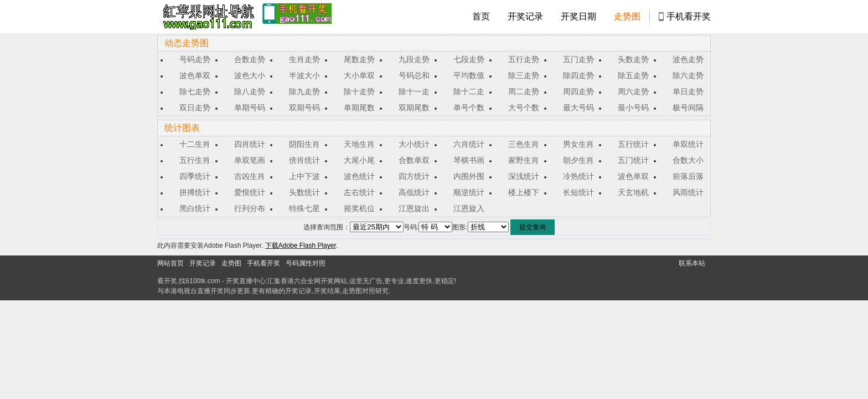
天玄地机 (633, 192)
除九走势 (304, 91)
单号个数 (469, 108)
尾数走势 (359, 59)
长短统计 (578, 192)
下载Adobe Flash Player (301, 245)
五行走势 (524, 59)
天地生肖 (359, 144)
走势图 (627, 16)
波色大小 (250, 75)
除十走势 (359, 91)
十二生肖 (195, 144)
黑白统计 (195, 208)
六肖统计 (469, 144)
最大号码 (578, 108)
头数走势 (633, 59)
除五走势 (633, 75)
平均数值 (469, 75)
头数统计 (304, 192)
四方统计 (414, 176)
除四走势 (578, 75)
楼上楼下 (524, 192)
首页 (481, 16)
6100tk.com (203, 281)
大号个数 (524, 108)
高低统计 (414, 192)
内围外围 (469, 176)
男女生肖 (578, 144)
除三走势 (524, 75)
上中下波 (304, 176)
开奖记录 (525, 16)
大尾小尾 (359, 160)
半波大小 (304, 75)
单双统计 (688, 144)
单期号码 (250, 108)
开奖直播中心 (246, 281)
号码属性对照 (306, 263)
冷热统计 (578, 176)
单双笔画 (250, 160)
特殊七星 (304, 208)
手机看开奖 (689, 16)
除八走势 (250, 91)
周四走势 (578, 91)
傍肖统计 (304, 160)
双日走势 (195, 108)
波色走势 (688, 59)
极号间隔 (688, 108)
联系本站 (692, 263)
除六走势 (688, 75)
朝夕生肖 (578, 160)
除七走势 (195, 91)
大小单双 (359, 75)
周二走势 (524, 91)
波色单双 (195, 75)
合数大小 (688, 160)
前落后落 (688, 176)
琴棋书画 (469, 160)
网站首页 (170, 263)
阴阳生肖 (304, 144)
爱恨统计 (250, 192)
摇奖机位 (359, 208)
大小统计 (414, 144)
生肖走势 (304, 59)
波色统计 (359, 176)
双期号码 (304, 108)
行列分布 (250, 208)
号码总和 (414, 75)
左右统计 (359, 192)
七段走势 (469, 59)
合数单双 (414, 160)
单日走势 (688, 91)
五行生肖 (195, 160)
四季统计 (195, 176)
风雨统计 (688, 192)
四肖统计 (250, 144)
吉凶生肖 (250, 176)
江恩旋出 (414, 208)
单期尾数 (359, 108)
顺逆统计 (469, 192)
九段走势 (414, 59)
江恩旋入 (469, 208)
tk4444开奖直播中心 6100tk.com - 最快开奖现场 (207, 17)
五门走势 (578, 59)
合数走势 (250, 59)
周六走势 (633, 91)
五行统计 (633, 144)
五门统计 (633, 160)
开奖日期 (578, 16)
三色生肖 (524, 144)
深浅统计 (524, 176)
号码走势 (195, 59)
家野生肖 (524, 160)
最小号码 (633, 108)
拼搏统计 (195, 192)
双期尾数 (414, 108)
